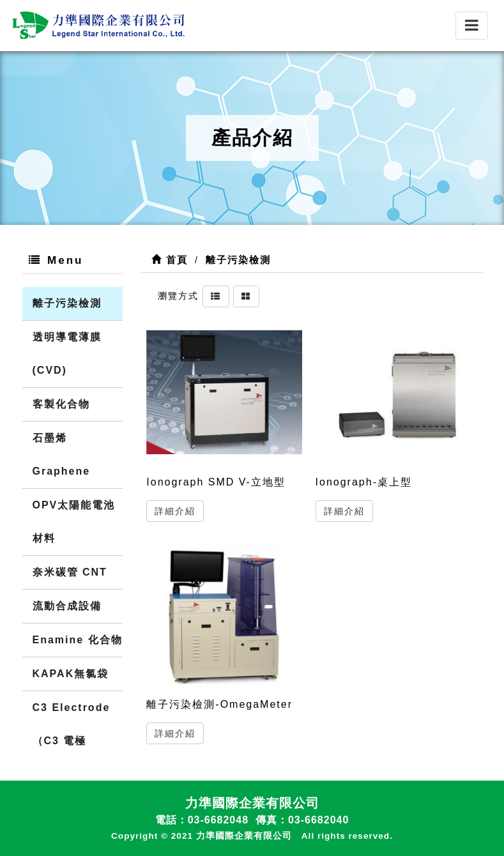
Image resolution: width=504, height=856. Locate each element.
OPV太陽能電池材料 (74, 522)
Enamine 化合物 (78, 640)
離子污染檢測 (67, 303)
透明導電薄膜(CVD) (67, 354)
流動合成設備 (67, 606)
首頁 (170, 260)
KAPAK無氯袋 (71, 674)
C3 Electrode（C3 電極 (72, 724)
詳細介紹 (175, 511)
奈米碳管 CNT (70, 572)
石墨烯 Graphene (62, 455)
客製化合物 (61, 404)
